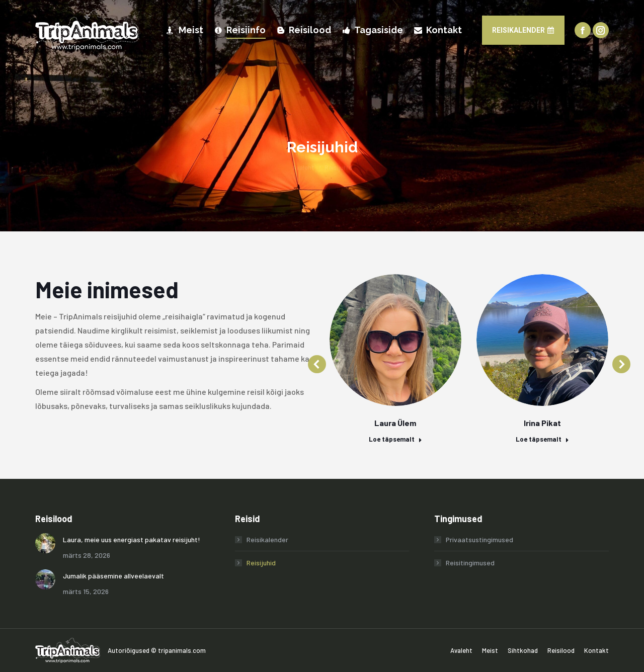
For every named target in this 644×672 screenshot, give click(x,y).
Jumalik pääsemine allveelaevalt (113, 576)
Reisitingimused (470, 563)
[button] (317, 364)
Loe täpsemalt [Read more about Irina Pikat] (542, 439)
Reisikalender (267, 539)
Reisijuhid (261, 563)
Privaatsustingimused (479, 539)
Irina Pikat (542, 423)
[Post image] (45, 543)
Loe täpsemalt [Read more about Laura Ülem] (395, 439)
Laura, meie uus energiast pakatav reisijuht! (132, 539)
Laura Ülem (395, 423)
